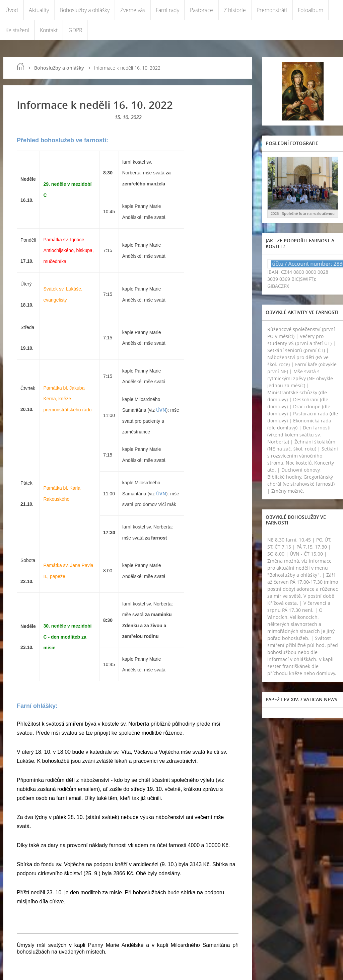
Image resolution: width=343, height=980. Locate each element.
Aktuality (39, 10)
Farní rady (167, 10)
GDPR (75, 30)
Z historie (235, 10)
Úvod (12, 10)
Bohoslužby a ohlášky (85, 10)
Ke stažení (17, 30)
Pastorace (201, 10)
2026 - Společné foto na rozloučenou (303, 213)
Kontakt (49, 30)
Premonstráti (272, 10)
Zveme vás (133, 10)
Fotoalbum (311, 10)
